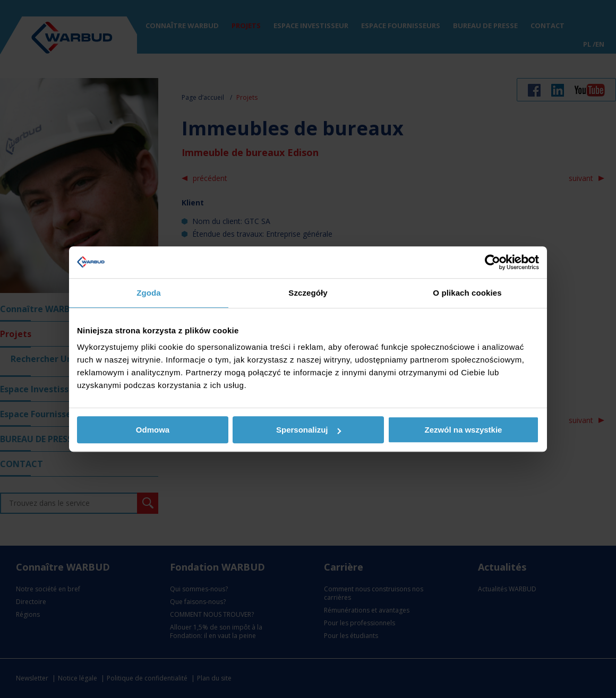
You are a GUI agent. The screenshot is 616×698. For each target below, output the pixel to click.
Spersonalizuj (309, 430)
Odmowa (153, 430)
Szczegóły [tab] (308, 293)
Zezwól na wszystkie (464, 430)
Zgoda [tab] (149, 293)
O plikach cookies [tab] (467, 293)
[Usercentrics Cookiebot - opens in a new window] (493, 262)
